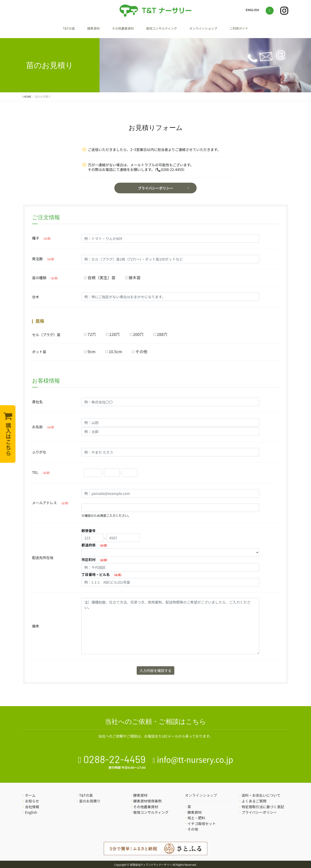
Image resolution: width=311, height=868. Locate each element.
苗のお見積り (90, 799)
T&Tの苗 (50, 29)
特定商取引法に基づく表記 (263, 805)
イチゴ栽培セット (202, 821)
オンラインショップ (214, 29)
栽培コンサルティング (163, 29)
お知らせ (32, 799)
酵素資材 (80, 29)
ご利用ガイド (257, 29)
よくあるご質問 (254, 799)
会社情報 (32, 805)
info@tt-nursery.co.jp (195, 757)
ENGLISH (252, 10)
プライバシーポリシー (155, 186)
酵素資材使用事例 (148, 799)
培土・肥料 (196, 816)
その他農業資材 (116, 29)
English (31, 810)
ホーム (30, 793)
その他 (193, 827)
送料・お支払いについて (261, 793)
